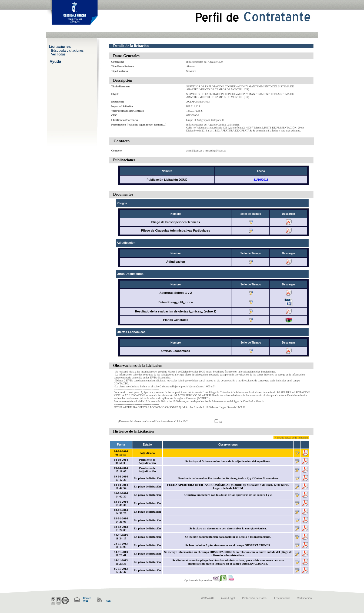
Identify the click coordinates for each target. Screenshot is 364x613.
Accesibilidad (282, 598)
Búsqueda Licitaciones (67, 50)
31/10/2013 (261, 180)
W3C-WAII (207, 598)
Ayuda (55, 61)
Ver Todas (58, 54)
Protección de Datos (254, 598)
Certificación (304, 598)
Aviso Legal (228, 598)
